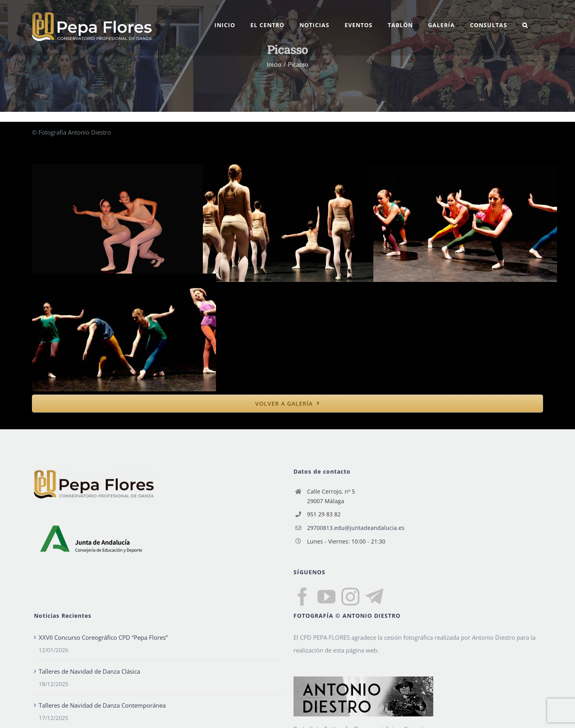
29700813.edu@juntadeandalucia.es (356, 528)
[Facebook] (302, 597)
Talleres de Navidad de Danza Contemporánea (102, 705)
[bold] (287, 404)
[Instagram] (350, 597)
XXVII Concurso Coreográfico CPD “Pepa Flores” (103, 637)
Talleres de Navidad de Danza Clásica (89, 671)
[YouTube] (326, 597)
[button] (525, 25)
